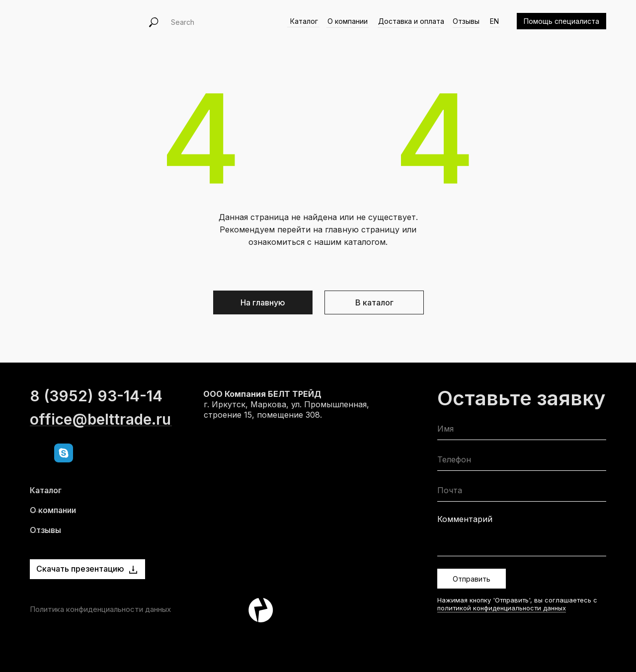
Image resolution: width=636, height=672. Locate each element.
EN (494, 21)
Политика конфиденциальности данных (100, 609)
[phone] (522, 462)
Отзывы (466, 21)
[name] (522, 431)
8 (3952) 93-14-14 (96, 417)
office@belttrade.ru (100, 440)
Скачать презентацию (80, 569)
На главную (263, 302)
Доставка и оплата (411, 21)
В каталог (374, 302)
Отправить (472, 579)
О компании (348, 21)
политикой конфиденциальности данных (502, 608)
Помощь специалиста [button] (561, 21)
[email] (522, 492)
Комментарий (465, 519)
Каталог (304, 21)
